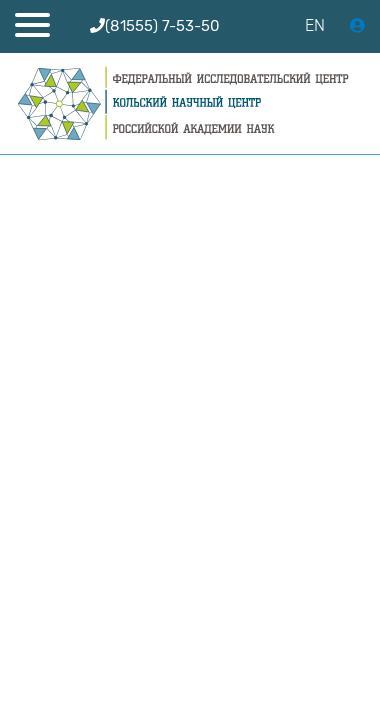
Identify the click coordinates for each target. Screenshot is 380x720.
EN (315, 25)
